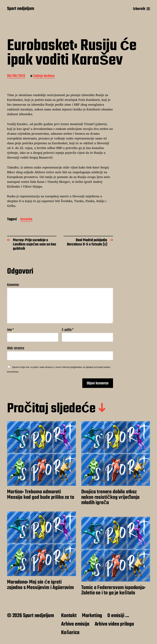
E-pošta (68, 330)
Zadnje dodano (44, 76)
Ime (10, 330)
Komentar (13, 285)
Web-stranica (16, 348)
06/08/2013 (16, 76)
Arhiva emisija (75, 624)
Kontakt (69, 616)
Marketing (92, 616)
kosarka (26, 220)
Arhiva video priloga (114, 624)
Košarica (70, 633)
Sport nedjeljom (21, 9)
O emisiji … (118, 616)
